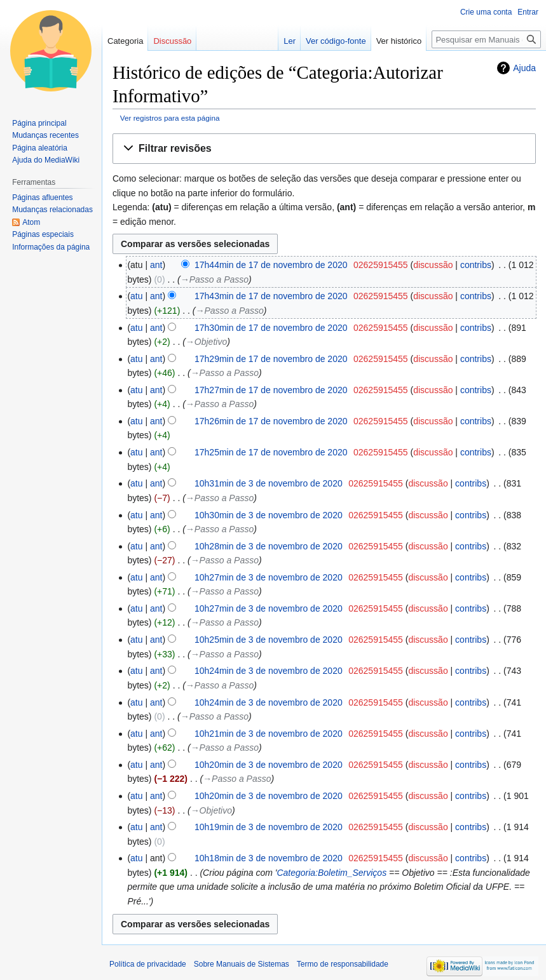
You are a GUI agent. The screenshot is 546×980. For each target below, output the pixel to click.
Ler (290, 41)
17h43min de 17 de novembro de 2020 (271, 296)
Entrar (528, 12)
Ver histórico (399, 41)
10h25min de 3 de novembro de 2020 (269, 640)
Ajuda (524, 68)
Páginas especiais (43, 234)
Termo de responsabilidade (343, 964)
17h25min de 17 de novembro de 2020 (271, 452)
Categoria (125, 41)
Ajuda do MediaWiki (46, 160)
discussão (433, 265)
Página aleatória (40, 148)
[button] (324, 149)
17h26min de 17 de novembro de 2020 (271, 421)
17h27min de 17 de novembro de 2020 (271, 390)
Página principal (39, 123)
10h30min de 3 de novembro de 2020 (269, 515)
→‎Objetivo (206, 342)
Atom (31, 222)
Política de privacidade (148, 964)
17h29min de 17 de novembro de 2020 (271, 359)
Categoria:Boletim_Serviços (331, 873)
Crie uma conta (486, 12)
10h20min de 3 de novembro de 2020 (269, 765)
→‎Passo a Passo (215, 279)
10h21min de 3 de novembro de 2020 (269, 734)
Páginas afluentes (42, 198)
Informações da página (51, 247)
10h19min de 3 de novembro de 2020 (269, 827)
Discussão (172, 41)
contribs (476, 265)
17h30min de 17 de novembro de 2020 (271, 328)
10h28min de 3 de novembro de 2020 (269, 546)
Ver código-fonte (336, 41)
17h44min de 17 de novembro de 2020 (271, 265)
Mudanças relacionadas (52, 210)
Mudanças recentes (45, 135)
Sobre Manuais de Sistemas (242, 964)
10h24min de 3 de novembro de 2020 (269, 671)
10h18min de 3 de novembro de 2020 (269, 858)
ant (156, 265)
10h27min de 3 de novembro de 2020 (269, 577)
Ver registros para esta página (170, 118)
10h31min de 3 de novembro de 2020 (269, 483)
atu (136, 296)
